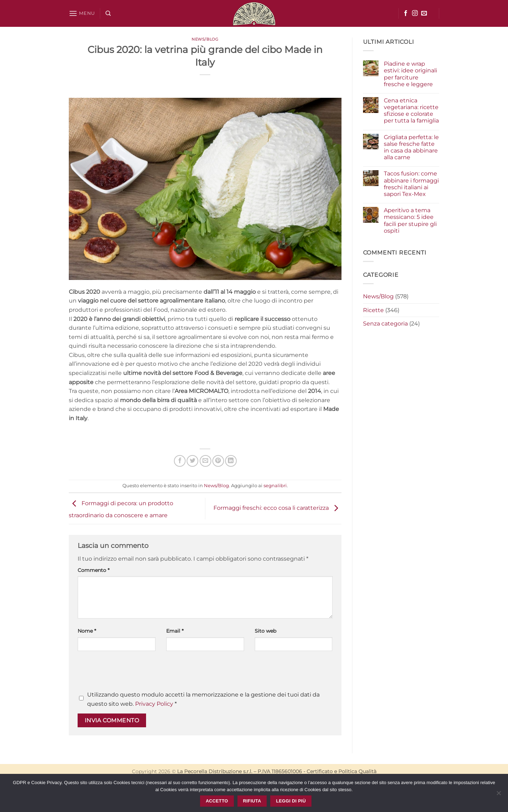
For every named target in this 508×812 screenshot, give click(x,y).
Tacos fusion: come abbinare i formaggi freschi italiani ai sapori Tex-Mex (411, 184)
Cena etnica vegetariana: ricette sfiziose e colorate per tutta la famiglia (411, 111)
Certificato (320, 771)
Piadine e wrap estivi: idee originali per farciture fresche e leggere (410, 74)
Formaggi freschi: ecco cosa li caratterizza (277, 508)
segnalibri (275, 486)
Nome (87, 631)
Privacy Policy (154, 704)
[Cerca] (108, 13)
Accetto (217, 801)
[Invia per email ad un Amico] (205, 461)
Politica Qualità (357, 771)
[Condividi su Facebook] (180, 461)
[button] (82, 13)
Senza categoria (385, 324)
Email (175, 631)
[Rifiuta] (498, 795)
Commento (93, 570)
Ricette (373, 310)
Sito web (265, 631)
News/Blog (205, 39)
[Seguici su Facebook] (406, 13)
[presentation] (131, 673)
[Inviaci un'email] (424, 13)
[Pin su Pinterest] (218, 461)
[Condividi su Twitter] (192, 461)
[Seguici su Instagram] (415, 13)
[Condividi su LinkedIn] (231, 461)
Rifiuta (252, 801)
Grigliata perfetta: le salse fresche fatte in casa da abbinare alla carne (411, 147)
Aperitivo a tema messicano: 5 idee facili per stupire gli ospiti (410, 220)
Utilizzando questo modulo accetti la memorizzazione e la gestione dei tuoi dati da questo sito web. (203, 699)
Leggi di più (291, 801)
